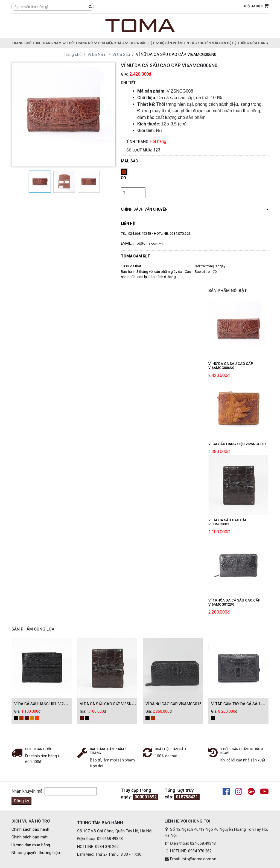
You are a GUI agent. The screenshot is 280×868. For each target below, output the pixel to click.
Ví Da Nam (97, 55)
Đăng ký (21, 801)
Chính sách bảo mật (30, 837)
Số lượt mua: (139, 150)
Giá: (125, 74)
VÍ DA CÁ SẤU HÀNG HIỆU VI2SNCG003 (47, 704)
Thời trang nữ (82, 43)
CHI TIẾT (128, 83)
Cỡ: (124, 178)
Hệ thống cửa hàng (250, 43)
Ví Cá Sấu (121, 55)
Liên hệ (225, 43)
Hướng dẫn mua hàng (31, 845)
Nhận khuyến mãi (27, 791)
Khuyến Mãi (208, 43)
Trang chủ (22, 43)
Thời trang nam (49, 43)
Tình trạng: (138, 142)
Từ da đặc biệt (144, 43)
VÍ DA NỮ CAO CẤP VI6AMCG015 (173, 704)
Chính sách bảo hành (30, 829)
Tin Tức (190, 43)
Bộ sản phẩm (171, 43)
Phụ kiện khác (113, 43)
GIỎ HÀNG (256, 6)
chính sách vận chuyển (195, 209)
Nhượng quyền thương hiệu (36, 853)
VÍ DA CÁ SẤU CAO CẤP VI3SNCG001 (111, 704)
